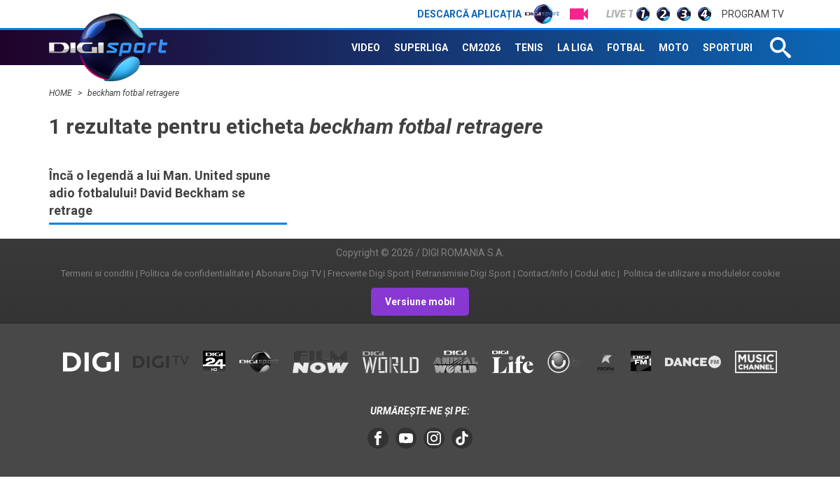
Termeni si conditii (97, 273)
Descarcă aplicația (488, 14)
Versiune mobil (420, 302)
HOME (62, 93)
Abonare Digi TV (288, 273)
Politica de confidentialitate (195, 273)
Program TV (753, 14)
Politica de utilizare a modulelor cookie (701, 273)
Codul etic (595, 273)
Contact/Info (543, 273)
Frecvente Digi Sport (369, 273)
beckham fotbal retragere (133, 93)
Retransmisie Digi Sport (463, 273)
